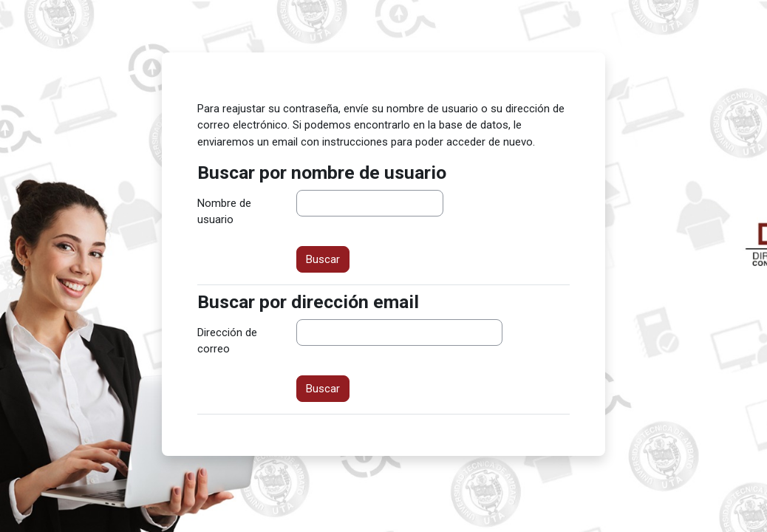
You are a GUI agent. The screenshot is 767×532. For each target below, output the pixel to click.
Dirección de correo (227, 341)
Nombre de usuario (224, 211)
